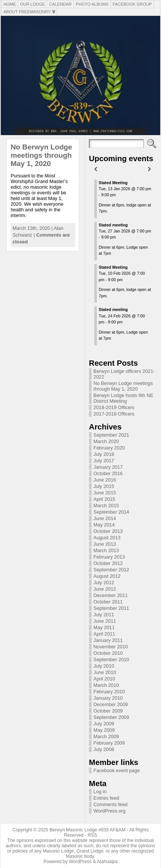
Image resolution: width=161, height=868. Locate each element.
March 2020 (106, 441)
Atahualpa (107, 862)
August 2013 (107, 538)
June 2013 (105, 544)
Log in (100, 792)
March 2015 (106, 506)
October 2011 (108, 602)
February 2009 (109, 743)
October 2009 (108, 711)
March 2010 (106, 685)
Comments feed (110, 804)
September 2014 (111, 512)
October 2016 (108, 473)
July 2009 (104, 724)
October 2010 (108, 653)
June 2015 (105, 493)
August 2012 (107, 576)
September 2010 (111, 659)
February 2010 (109, 692)
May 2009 (104, 730)
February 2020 (109, 448)
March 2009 (106, 736)
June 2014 (105, 518)
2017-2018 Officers (114, 414)
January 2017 (108, 467)
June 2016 (105, 480)
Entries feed (106, 798)
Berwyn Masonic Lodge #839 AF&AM (87, 830)
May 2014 (104, 525)
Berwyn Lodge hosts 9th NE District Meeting (123, 398)
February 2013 (109, 557)
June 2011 (105, 621)
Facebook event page (117, 770)
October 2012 (108, 563)
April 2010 (104, 679)
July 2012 (104, 583)
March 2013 (106, 550)
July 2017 (104, 461)
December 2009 (111, 704)
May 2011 (104, 627)
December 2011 (111, 595)
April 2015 (104, 499)
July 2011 (104, 615)
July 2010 (104, 666)
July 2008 (104, 749)
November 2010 (111, 647)
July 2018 (104, 454)
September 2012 (111, 570)
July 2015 (104, 486)
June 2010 (105, 672)
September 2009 (111, 717)
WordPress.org (110, 811)
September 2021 (111, 435)
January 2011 (108, 640)
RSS (92, 835)
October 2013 (108, 531)
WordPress (80, 862)
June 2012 (105, 589)
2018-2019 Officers (114, 407)
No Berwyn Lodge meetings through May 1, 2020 (41, 155)
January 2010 (108, 698)
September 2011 (111, 608)
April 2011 (104, 634)
